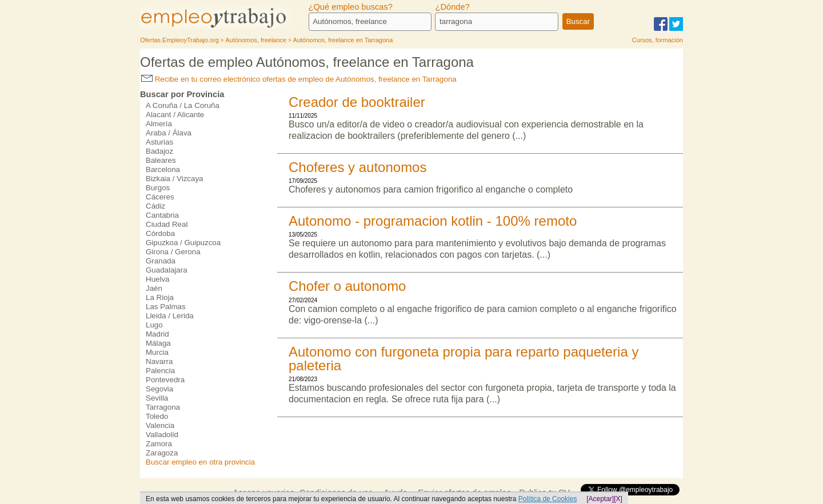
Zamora (159, 444)
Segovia (159, 389)
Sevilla (157, 398)
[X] (618, 499)
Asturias (159, 142)
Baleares (161, 160)
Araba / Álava (169, 133)
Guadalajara (167, 270)
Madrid (157, 334)
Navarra (159, 361)
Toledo (157, 416)
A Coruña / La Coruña (183, 105)
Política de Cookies (548, 499)
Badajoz (159, 151)
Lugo (154, 325)
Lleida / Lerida (170, 316)
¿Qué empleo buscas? (351, 7)
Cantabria (162, 215)
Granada (161, 261)
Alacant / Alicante (175, 115)
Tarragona (163, 407)
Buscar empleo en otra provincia (200, 462)
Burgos (158, 188)
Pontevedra (165, 380)
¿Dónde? (452, 7)
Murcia (157, 352)
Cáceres (160, 197)
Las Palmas (166, 307)
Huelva (158, 279)
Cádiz (155, 206)
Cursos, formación (658, 40)
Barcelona (163, 169)
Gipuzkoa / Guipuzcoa (183, 243)
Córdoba (160, 233)
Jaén (154, 288)
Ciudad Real (167, 224)
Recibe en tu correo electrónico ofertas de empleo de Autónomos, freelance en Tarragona (299, 79)
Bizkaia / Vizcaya (175, 179)
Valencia (160, 425)
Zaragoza (162, 453)
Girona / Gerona (173, 252)
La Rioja (160, 297)
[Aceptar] (600, 499)
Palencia (160, 371)
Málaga (158, 343)
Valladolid (162, 435)
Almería (159, 124)
